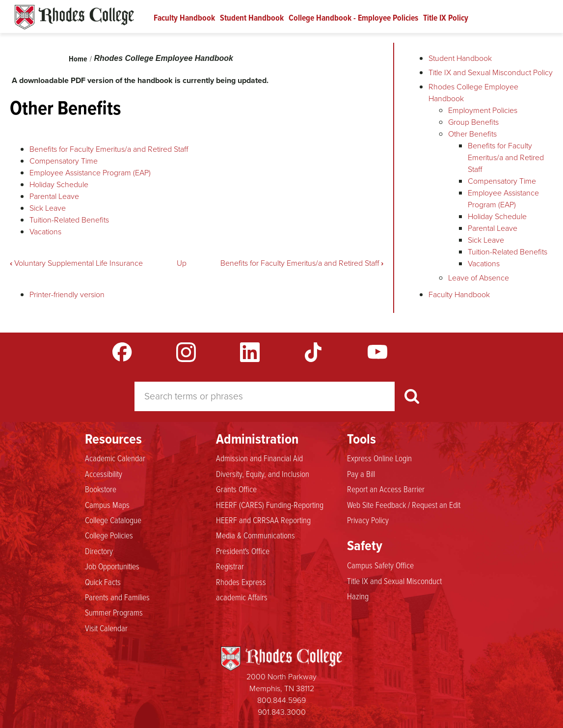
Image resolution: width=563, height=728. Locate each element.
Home (78, 59)
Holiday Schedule (59, 184)
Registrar (230, 566)
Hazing (358, 596)
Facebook (122, 352)
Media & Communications (255, 535)
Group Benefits (473, 122)
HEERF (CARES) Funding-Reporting (270, 504)
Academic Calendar (115, 458)
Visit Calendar (106, 628)
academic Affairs (242, 597)
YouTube (377, 352)
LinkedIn (250, 352)
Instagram (186, 352)
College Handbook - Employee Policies (353, 18)
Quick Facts (103, 582)
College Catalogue (113, 520)
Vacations (45, 232)
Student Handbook (252, 18)
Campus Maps (107, 504)
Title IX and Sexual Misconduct (394, 581)
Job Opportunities (112, 566)
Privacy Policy (368, 520)
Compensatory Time (64, 161)
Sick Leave (48, 208)
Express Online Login (379, 458)
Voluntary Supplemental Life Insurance (76, 263)
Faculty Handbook (184, 18)
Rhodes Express (241, 582)
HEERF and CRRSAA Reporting (263, 520)
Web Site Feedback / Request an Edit (404, 504)
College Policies (109, 535)
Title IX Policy (446, 18)
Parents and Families (117, 597)
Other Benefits (472, 134)
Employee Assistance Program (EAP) (90, 173)
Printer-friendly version (67, 294)
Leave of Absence (479, 278)
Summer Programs (114, 612)
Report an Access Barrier (386, 489)
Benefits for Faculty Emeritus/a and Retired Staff (109, 149)
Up (182, 263)
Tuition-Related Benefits (69, 220)
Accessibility (104, 474)
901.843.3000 (282, 712)
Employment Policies (483, 110)
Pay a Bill (361, 474)
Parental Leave (54, 196)
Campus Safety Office (380, 565)
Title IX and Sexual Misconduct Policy (491, 72)
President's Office (243, 551)
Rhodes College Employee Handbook (163, 58)
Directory (99, 551)
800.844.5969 (281, 700)
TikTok (314, 352)
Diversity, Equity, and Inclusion (263, 474)
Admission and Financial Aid (259, 458)
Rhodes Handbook (74, 17)
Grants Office (236, 489)
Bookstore (101, 489)
